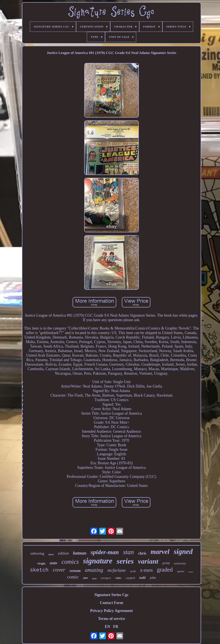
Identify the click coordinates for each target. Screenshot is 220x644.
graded (165, 570)
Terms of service (111, 619)
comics (70, 562)
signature (98, 561)
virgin (41, 563)
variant (148, 561)
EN (108, 627)
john (153, 578)
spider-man (105, 552)
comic (73, 577)
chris (142, 553)
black (51, 554)
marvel (160, 552)
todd (142, 578)
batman (80, 553)
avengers (106, 578)
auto (53, 563)
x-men (146, 570)
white (118, 578)
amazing (94, 570)
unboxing (37, 553)
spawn (181, 571)
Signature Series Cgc (112, 595)
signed (183, 552)
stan (128, 552)
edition (63, 553)
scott (133, 571)
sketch (39, 570)
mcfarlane (117, 570)
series (125, 561)
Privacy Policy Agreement (112, 611)
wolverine (180, 563)
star (85, 578)
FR (116, 627)
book (95, 579)
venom (75, 571)
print (166, 563)
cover (59, 570)
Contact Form (112, 603)
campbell (130, 578)
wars (191, 572)
